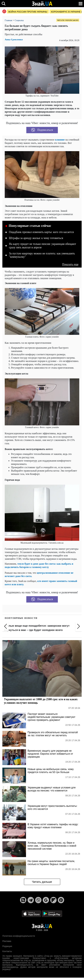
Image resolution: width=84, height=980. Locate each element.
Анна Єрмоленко (14, 40)
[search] (4, 4)
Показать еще (70, 264)
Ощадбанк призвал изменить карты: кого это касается (41, 232)
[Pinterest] (61, 900)
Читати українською (68, 20)
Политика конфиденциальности (19, 936)
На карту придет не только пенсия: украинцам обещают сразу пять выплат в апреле (43, 246)
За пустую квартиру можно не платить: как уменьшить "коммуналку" (42, 255)
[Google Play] (52, 913)
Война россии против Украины (28, 12)
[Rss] (23, 900)
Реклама (7, 941)
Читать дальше (42, 882)
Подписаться (42, 130)
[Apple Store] (32, 913)
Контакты (7, 951)
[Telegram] (31, 900)
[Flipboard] (53, 900)
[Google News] (46, 900)
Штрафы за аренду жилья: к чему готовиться (36, 238)
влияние (60, 140)
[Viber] (38, 900)
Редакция (7, 946)
